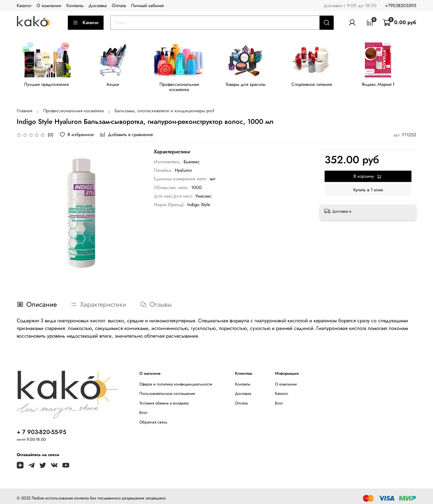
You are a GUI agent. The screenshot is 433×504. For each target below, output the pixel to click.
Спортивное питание (318, 85)
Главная (25, 106)
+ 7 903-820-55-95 (41, 428)
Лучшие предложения (47, 85)
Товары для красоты (250, 85)
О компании (49, 6)
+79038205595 (401, 6)
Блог (143, 408)
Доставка (98, 6)
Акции (115, 85)
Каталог (24, 6)
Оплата (119, 6)
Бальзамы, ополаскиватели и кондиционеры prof (164, 106)
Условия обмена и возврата (164, 399)
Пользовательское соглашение (167, 389)
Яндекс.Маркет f (386, 85)
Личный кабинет (147, 6)
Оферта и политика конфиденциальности (176, 380)
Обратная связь (153, 418)
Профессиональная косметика (183, 85)
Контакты (75, 6)
